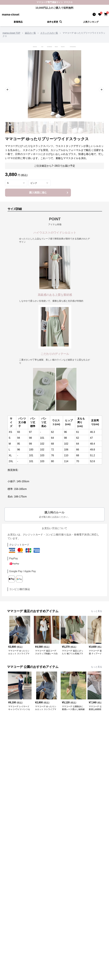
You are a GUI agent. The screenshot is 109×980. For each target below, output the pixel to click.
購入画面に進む (49, 193)
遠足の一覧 (30, 33)
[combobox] (16, 183)
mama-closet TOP (11, 33)
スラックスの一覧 (49, 33)
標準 (33, 426)
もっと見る (97, 611)
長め (44, 426)
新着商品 (18, 22)
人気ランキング (91, 22)
